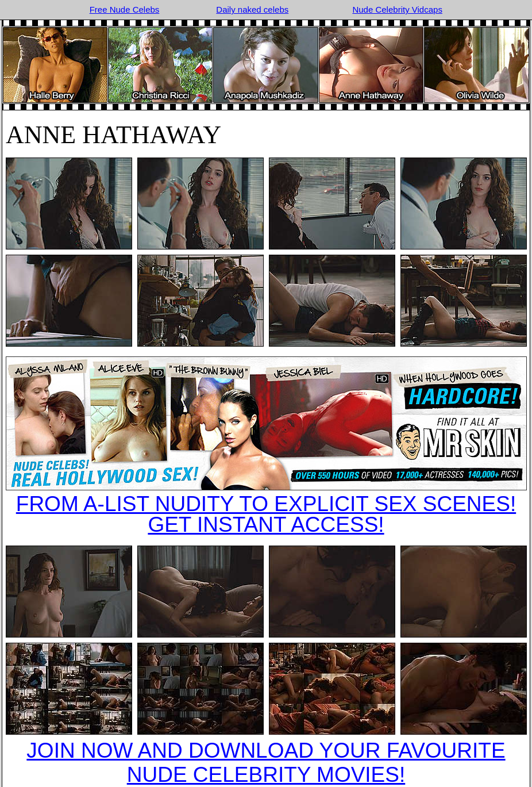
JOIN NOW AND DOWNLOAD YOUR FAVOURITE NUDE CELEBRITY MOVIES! (266, 763)
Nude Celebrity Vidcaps (397, 9)
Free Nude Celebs (125, 9)
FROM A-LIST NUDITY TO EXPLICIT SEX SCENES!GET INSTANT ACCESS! (266, 514)
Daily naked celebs (252, 9)
